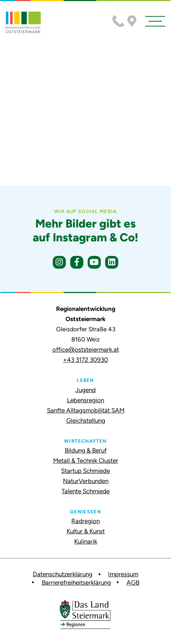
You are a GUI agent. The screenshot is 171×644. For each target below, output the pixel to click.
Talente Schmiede (85, 491)
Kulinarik (86, 541)
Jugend (85, 390)
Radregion (85, 521)
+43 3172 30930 (85, 360)
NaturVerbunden (86, 481)
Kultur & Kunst (86, 531)
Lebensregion (85, 400)
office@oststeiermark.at (86, 349)
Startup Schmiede (85, 471)
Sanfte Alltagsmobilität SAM (86, 410)
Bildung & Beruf (86, 450)
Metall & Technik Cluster (86, 461)
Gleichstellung (86, 420)
